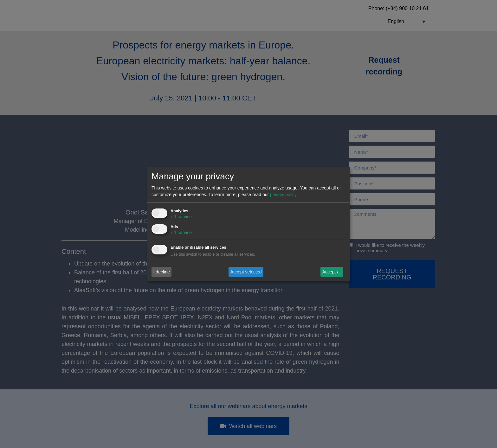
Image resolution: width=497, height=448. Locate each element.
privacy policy (283, 195)
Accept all (332, 272)
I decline (162, 272)
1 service (181, 217)
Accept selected (246, 272)
